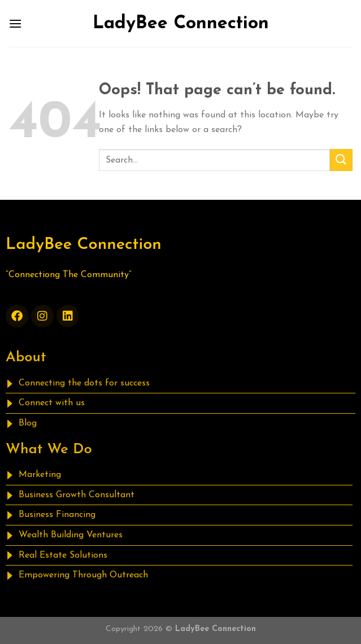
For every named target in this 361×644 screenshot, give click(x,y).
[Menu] (15, 23)
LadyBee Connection (181, 24)
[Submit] (341, 160)
